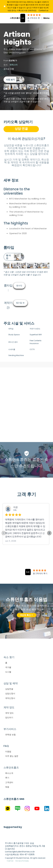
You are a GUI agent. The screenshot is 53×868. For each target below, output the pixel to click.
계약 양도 (9, 713)
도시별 (8, 672)
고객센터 (9, 782)
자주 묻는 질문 (12, 756)
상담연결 (9, 689)
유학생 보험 (10, 735)
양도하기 (9, 718)
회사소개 (9, 773)
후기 (7, 778)
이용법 (8, 752)
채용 (7, 787)
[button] (44, 18)
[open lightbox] (14, 80)
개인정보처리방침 (22, 861)
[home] (12, 18)
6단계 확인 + (27, 615)
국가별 (8, 667)
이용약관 (10, 861)
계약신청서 (10, 698)
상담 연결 (21, 129)
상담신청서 (10, 693)
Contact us (43, 10)
